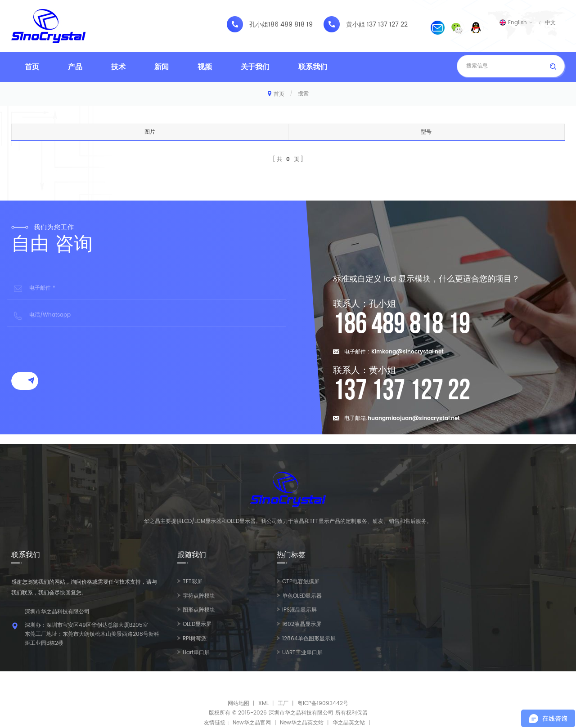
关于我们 (255, 67)
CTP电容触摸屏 (301, 582)
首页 (32, 67)
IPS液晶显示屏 (299, 610)
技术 (118, 67)
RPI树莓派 (195, 639)
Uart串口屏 (196, 653)
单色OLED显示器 (302, 596)
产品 (75, 67)
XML (263, 703)
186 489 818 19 (290, 25)
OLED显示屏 (197, 624)
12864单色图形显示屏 (309, 639)
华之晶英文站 (349, 723)
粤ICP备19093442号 (323, 703)
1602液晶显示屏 (302, 624)
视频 (205, 67)
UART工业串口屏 (302, 653)
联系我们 (313, 67)
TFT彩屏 (193, 582)
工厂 (283, 703)
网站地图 (238, 703)
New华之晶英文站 (302, 723)
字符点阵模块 (199, 596)
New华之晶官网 (252, 723)
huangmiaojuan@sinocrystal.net (414, 418)
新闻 (162, 67)
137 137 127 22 (387, 25)
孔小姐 (259, 25)
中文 (550, 22)
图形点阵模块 (199, 610)
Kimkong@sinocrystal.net (407, 352)
